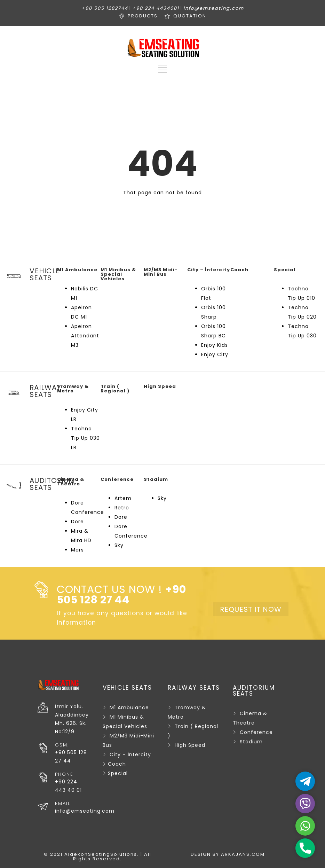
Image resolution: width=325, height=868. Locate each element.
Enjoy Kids (215, 345)
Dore (77, 522)
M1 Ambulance (129, 707)
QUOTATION (190, 16)
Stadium (251, 742)
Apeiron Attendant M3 (85, 336)
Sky (119, 545)
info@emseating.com (214, 8)
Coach (117, 764)
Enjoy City (215, 354)
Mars (77, 550)
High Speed (190, 745)
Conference (256, 732)
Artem (123, 498)
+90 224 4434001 (156, 8)
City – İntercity (130, 754)
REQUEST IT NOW (251, 609)
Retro (122, 508)
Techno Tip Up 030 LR (85, 438)
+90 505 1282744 (105, 8)
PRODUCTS (143, 16)
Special (118, 773)
